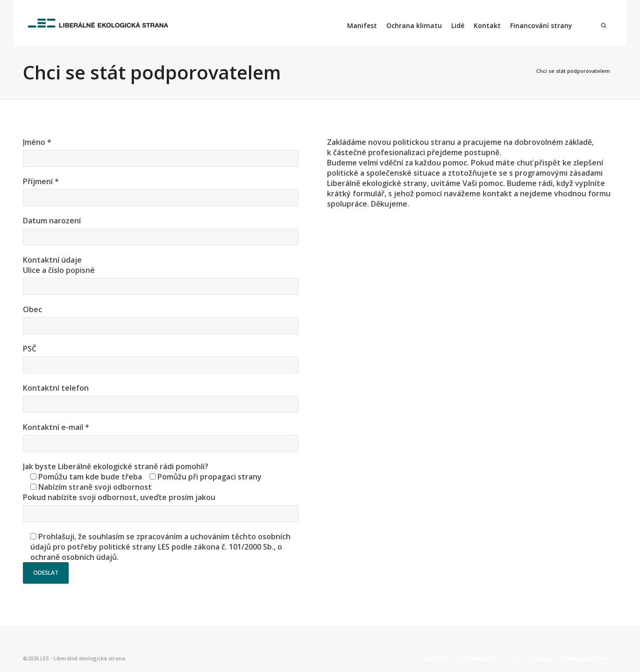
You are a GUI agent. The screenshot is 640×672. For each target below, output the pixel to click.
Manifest (362, 25)
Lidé (458, 25)
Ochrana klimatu (414, 25)
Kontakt (487, 25)
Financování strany (541, 25)
